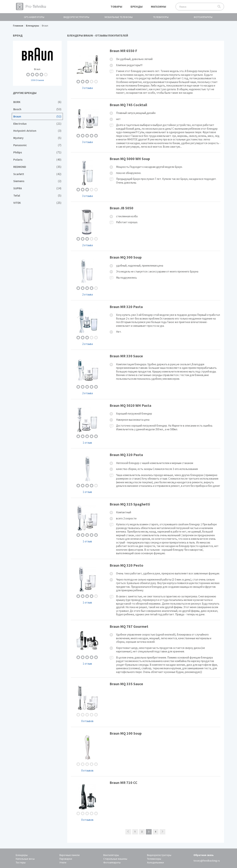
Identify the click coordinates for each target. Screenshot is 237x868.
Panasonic (37, 145)
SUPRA (37, 188)
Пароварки (66, 859)
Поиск (219, 7)
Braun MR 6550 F (146, 71)
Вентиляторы (111, 855)
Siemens (37, 181)
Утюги (63, 862)
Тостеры (21, 862)
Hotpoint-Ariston (37, 131)
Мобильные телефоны (119, 17)
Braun (37, 63)
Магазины (158, 6)
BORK (37, 102)
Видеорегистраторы (76, 17)
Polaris (37, 160)
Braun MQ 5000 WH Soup (146, 177)
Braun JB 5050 (146, 226)
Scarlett (37, 174)
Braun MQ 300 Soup (146, 276)
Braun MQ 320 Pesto (146, 590)
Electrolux (37, 124)
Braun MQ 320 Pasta (146, 473)
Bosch (37, 109)
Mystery (37, 138)
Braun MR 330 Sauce (146, 374)
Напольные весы (25, 859)
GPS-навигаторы (34, 17)
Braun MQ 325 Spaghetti (146, 528)
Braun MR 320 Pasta (146, 325)
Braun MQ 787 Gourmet (146, 649)
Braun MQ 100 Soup (146, 752)
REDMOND (37, 167)
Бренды (137, 6)
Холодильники (155, 862)
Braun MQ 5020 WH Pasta (146, 424)
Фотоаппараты (203, 17)
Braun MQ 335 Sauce (146, 702)
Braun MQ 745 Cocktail (146, 125)
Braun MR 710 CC (146, 801)
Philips (37, 152)
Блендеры (22, 855)
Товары (116, 6)
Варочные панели (70, 855)
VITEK (37, 203)
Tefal (37, 196)
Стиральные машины (115, 859)
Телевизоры (161, 17)
